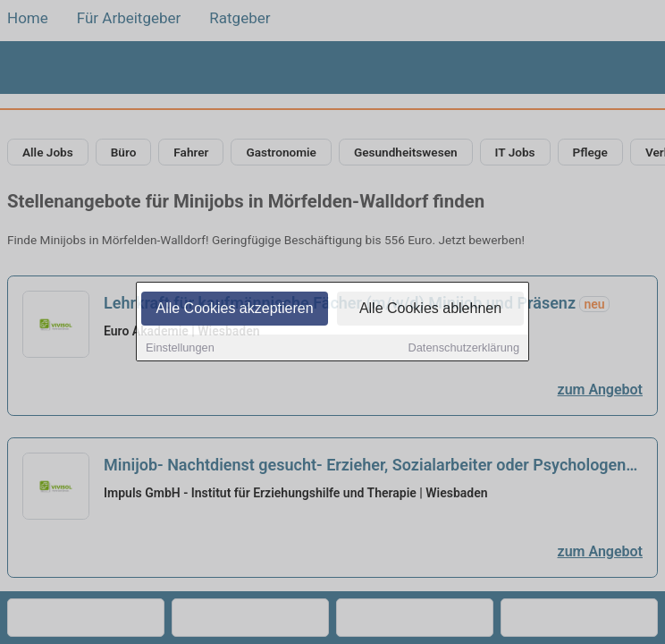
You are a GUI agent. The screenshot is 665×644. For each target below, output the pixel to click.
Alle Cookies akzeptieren (234, 310)
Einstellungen (180, 349)
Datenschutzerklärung (464, 349)
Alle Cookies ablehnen (430, 310)
